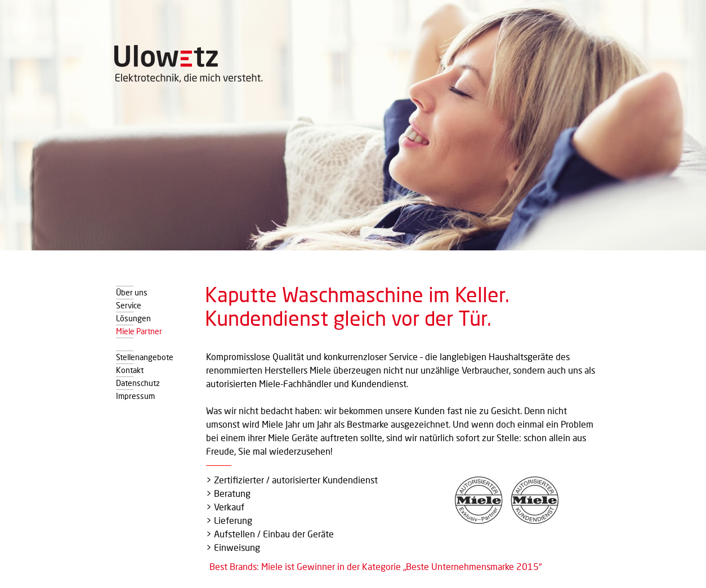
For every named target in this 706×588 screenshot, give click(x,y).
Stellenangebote (145, 356)
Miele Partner (139, 330)
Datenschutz (138, 382)
